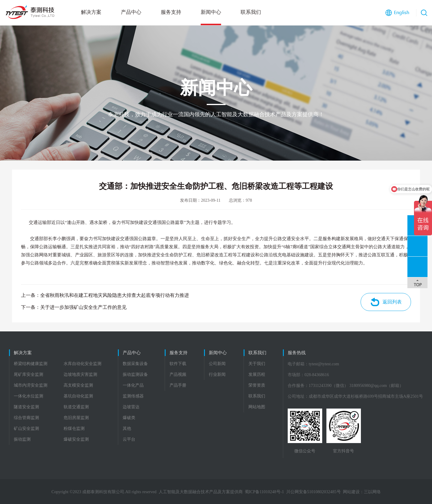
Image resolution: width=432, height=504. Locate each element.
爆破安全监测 (76, 439)
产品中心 (131, 12)
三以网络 (372, 492)
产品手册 (178, 385)
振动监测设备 (135, 374)
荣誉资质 (257, 385)
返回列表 (392, 302)
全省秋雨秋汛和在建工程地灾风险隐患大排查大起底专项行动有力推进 (115, 295)
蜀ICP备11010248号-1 (264, 492)
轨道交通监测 (76, 407)
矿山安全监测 (26, 429)
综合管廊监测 (26, 418)
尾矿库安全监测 (28, 374)
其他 (127, 429)
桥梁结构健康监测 (31, 364)
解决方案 (91, 12)
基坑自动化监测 (78, 396)
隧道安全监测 (26, 407)
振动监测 (22, 439)
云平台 (129, 439)
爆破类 (129, 418)
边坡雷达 (131, 407)
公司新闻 (217, 364)
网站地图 (257, 407)
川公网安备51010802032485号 (313, 492)
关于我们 (257, 364)
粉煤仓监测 (74, 429)
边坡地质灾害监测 (80, 374)
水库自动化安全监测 (82, 364)
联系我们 (251, 12)
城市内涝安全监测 (31, 385)
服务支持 (171, 12)
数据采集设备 (135, 364)
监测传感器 (133, 396)
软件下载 (178, 364)
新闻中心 (211, 12)
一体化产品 (133, 385)
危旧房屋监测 (76, 418)
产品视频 (178, 374)
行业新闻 (217, 374)
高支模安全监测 (78, 385)
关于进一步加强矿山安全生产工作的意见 (83, 307)
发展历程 (257, 374)
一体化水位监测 (28, 396)
